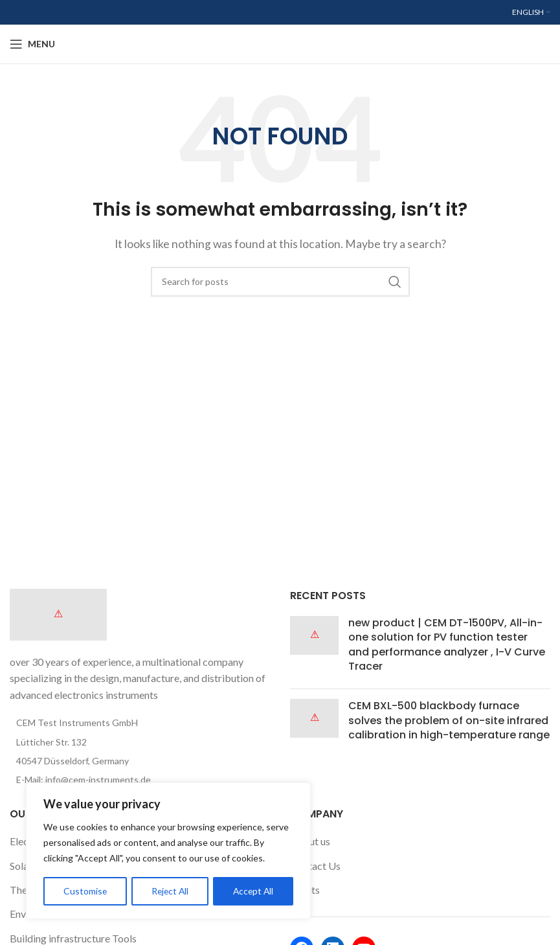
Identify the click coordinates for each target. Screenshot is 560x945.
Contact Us (315, 866)
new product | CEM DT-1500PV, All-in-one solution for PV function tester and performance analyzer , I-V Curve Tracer (447, 644)
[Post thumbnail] (314, 648)
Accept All (253, 891)
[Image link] (58, 613)
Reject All (170, 891)
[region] (168, 851)
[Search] (280, 282)
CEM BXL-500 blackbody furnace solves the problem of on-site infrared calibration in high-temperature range (449, 720)
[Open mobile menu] (32, 44)
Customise (85, 891)
